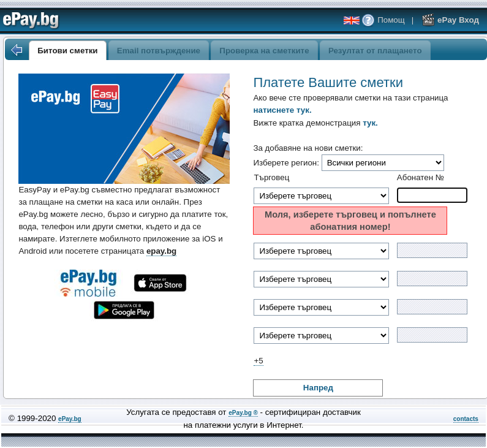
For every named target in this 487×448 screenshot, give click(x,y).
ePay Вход (450, 20)
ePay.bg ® (243, 413)
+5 (258, 361)
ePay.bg (70, 419)
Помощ (383, 20)
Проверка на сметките (264, 51)
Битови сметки (67, 51)
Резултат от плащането (375, 51)
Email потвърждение (159, 51)
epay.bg (161, 251)
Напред (318, 388)
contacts (466, 419)
